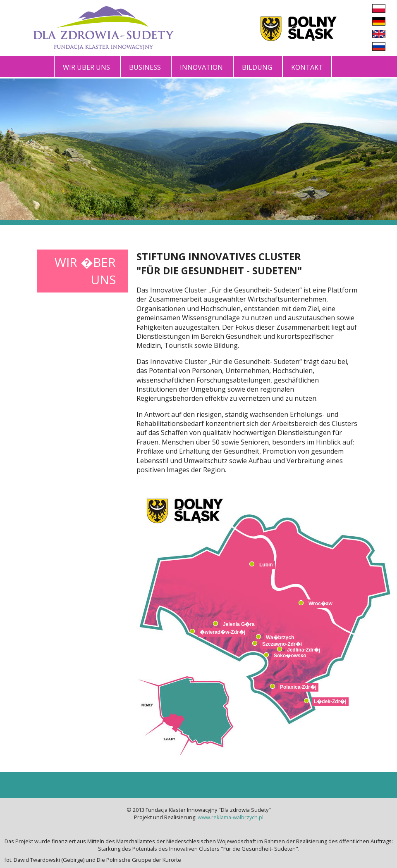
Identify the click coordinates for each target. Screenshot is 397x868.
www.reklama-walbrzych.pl (231, 817)
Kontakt (307, 67)
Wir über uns (86, 67)
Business (145, 67)
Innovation (201, 67)
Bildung (257, 67)
